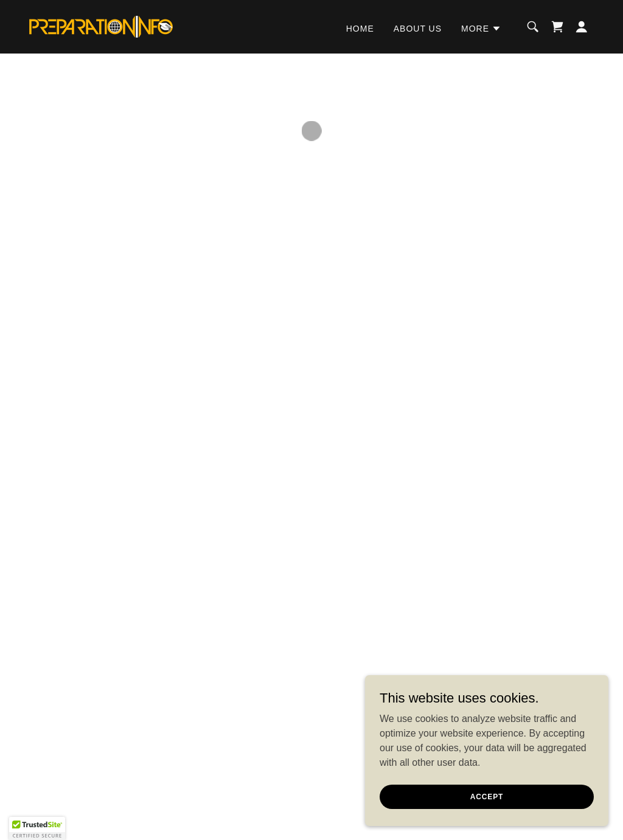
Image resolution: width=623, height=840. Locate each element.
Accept (487, 796)
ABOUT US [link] (418, 29)
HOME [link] (360, 29)
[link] (101, 26)
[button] (481, 29)
